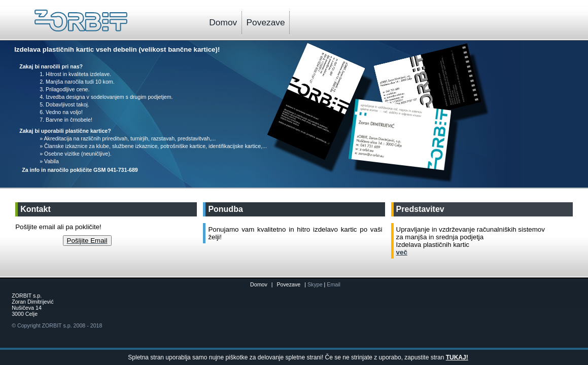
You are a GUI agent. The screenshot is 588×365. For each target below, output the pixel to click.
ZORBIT (52, 325)
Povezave (266, 22)
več (402, 252)
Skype (316, 284)
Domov (223, 22)
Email (334, 284)
